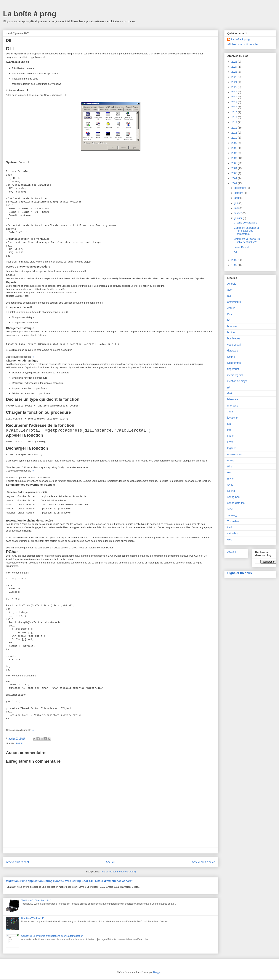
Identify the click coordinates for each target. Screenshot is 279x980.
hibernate (233, 399)
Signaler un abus (240, 573)
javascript (233, 418)
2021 (235, 82)
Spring (231, 491)
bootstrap (233, 326)
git (229, 387)
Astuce (231, 308)
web (230, 540)
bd (229, 320)
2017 (235, 102)
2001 (235, 183)
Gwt (230, 393)
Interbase (233, 406)
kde (229, 430)
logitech (232, 448)
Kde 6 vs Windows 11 (33, 919)
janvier (239, 218)
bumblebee (234, 338)
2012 (235, 128)
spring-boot (234, 497)
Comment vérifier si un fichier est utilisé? (247, 240)
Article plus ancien (204, 863)
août (237, 198)
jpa (229, 424)
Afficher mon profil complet (243, 44)
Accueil (110, 863)
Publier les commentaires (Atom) (118, 872)
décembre (240, 188)
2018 (235, 97)
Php (230, 466)
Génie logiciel (235, 375)
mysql (231, 460)
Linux (230, 436)
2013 (235, 122)
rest (229, 472)
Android (232, 284)
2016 (235, 107)
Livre (230, 442)
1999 (235, 265)
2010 (235, 138)
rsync (230, 479)
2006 (235, 158)
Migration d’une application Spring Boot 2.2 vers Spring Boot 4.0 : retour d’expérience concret (69, 881)
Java (230, 412)
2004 (235, 168)
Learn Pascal (241, 247)
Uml (230, 527)
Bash (230, 314)
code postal (234, 345)
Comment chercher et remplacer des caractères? (246, 231)
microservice (235, 454)
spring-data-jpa (236, 503)
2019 (235, 92)
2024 (235, 67)
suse (230, 509)
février (238, 213)
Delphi (20, 744)
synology (232, 515)
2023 (235, 72)
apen (230, 290)
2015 (235, 112)
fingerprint (233, 369)
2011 (235, 133)
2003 (235, 173)
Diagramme (234, 363)
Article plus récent (17, 863)
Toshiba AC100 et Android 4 (36, 901)
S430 (230, 485)
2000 (235, 260)
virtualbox (233, 533)
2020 (235, 87)
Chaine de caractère (246, 223)
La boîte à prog (30, 14)
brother (231, 332)
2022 (235, 77)
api (229, 296)
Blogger (157, 973)
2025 (235, 62)
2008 (235, 148)
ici (33, 357)
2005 (235, 163)
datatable (233, 351)
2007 (235, 153)
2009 (235, 143)
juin (237, 203)
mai (237, 208)
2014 (235, 117)
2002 (235, 178)
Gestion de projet (237, 381)
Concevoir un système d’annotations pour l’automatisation (52, 936)
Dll (235, 252)
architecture (234, 302)
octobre (239, 193)
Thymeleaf (233, 521)
